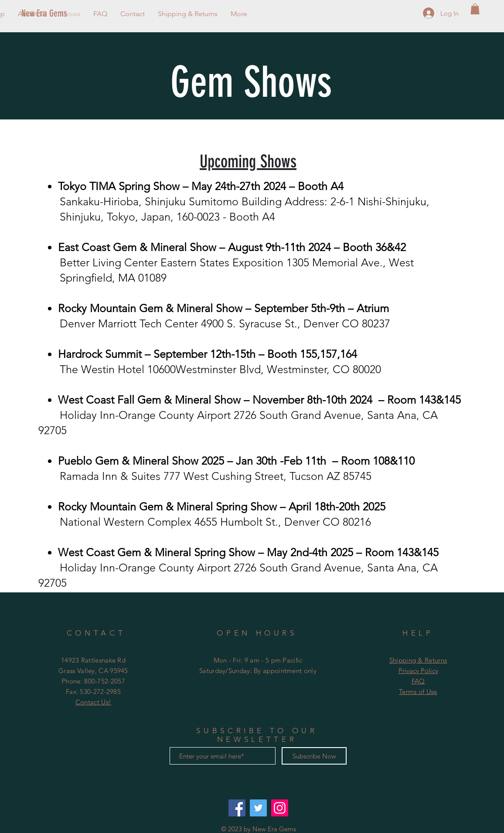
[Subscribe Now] (314, 756)
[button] (475, 9)
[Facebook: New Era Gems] (237, 808)
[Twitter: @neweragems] (258, 808)
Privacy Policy (418, 671)
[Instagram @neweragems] (280, 808)
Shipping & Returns (418, 660)
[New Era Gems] (60, 14)
